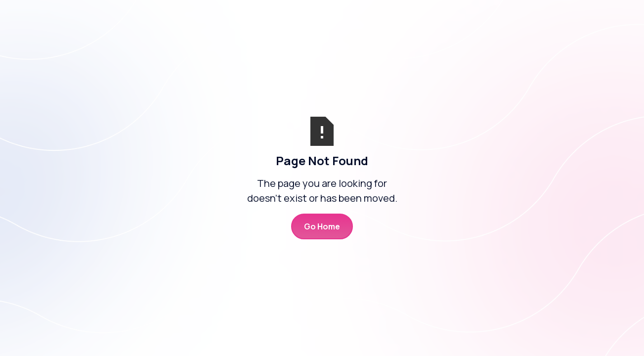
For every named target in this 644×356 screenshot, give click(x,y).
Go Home (322, 226)
